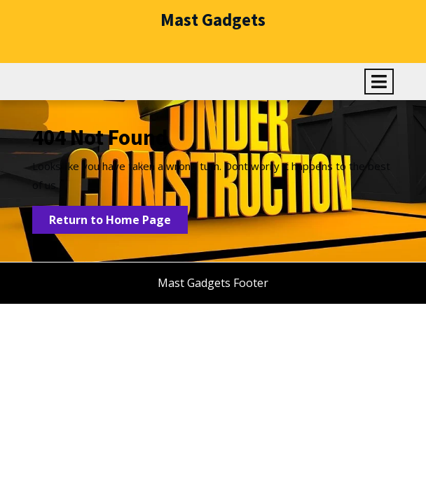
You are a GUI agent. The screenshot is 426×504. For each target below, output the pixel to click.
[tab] (379, 82)
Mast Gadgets (213, 20)
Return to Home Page (118, 222)
